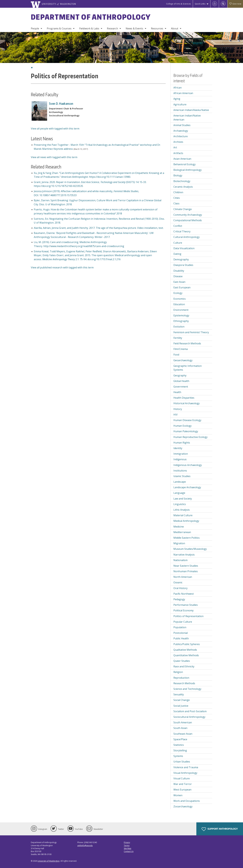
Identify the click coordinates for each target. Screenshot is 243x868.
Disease (178, 276)
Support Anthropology (220, 829)
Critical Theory (182, 231)
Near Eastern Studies (186, 566)
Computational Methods (188, 220)
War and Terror (183, 784)
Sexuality (179, 694)
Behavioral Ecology (184, 164)
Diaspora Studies (183, 265)
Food (176, 355)
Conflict (178, 226)
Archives (178, 142)
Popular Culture (183, 622)
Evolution (179, 327)
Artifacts (178, 153)
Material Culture (183, 515)
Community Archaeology (188, 215)
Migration (179, 543)
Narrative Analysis (184, 555)
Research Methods (184, 683)
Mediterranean (182, 532)
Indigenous (180, 459)
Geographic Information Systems (188, 368)
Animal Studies (182, 125)
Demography (181, 259)
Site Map (128, 848)
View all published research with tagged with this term (62, 267)
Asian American (182, 159)
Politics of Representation (188, 616)
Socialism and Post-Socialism (190, 711)
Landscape (180, 482)
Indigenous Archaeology (188, 465)
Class (176, 203)
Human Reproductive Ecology (190, 437)
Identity (178, 448)
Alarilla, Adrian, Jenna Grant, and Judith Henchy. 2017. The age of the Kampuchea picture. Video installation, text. (99, 228)
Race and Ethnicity (184, 666)
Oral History (180, 588)
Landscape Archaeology (187, 487)
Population (180, 627)
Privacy (127, 842)
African (178, 88)
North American (183, 577)
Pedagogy (179, 599)
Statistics (179, 745)
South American (183, 722)
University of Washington (49, 861)
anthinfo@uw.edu (85, 845)
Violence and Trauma (186, 767)
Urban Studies (182, 762)
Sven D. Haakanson (61, 103)
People (35, 28)
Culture (178, 243)
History (178, 409)
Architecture (181, 136)
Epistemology (181, 315)
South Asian (180, 728)
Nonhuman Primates (186, 571)
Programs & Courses (59, 28)
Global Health (181, 381)
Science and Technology (187, 689)
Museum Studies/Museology (190, 549)
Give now (235, 4)
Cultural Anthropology (187, 237)
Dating (177, 254)
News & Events (134, 28)
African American (183, 93)
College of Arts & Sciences (179, 4)
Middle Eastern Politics (187, 538)
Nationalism (180, 560)
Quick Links (200, 4)
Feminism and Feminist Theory (191, 332)
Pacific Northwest (184, 594)
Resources (157, 28)
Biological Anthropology (188, 170)
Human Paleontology (186, 431)
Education (179, 304)
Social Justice (181, 706)
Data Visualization (184, 248)
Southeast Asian (183, 734)
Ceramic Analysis (183, 187)
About (175, 28)
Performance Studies (186, 605)
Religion (178, 672)
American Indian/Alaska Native (191, 110)
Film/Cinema (181, 349)
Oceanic (178, 582)
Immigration (181, 454)
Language (179, 493)
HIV (176, 415)
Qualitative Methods (185, 650)
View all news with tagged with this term (54, 157)
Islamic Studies (182, 476)
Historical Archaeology (187, 403)
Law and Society (183, 499)
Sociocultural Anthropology (189, 717)
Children (178, 192)
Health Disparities (184, 398)
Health (177, 392)
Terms (127, 845)
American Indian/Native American (187, 118)
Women (178, 795)
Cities (177, 198)
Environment (181, 310)
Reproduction (181, 678)
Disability (179, 271)
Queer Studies (182, 661)
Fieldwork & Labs (89, 28)
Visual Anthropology (185, 773)
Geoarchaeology (183, 360)
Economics (180, 299)
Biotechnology (182, 181)
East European (182, 287)
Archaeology (181, 131)
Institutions (180, 471)
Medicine (179, 527)
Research (112, 28)
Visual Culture (182, 778)
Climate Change (183, 209)
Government (181, 387)
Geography (180, 375)
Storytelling (180, 750)
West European (182, 790)
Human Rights (182, 443)
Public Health (181, 638)
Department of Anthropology (91, 17)
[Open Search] (223, 4)
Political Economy (183, 610)
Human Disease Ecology (187, 420)
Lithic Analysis (182, 510)
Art (175, 147)
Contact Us (129, 851)
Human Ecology (182, 426)
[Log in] (215, 4)
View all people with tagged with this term (55, 129)
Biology (178, 175)
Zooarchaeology (183, 806)
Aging (177, 99)
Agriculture (180, 104)
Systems (178, 756)
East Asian (179, 282)
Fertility (178, 338)
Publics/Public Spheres (187, 644)
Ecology (178, 293)
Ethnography (181, 321)
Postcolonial (181, 633)
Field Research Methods (187, 343)
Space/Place (180, 739)
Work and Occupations (187, 801)
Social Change (182, 700)
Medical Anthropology (186, 521)
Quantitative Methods (186, 655)
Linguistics (180, 504)
